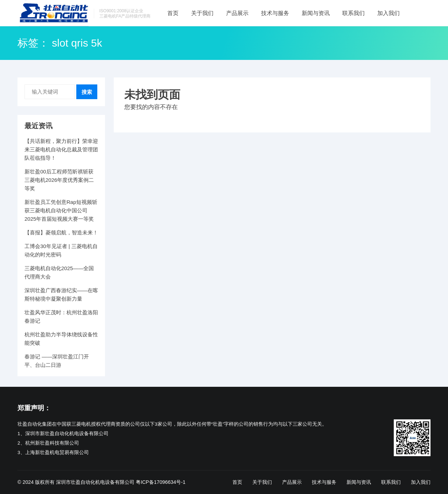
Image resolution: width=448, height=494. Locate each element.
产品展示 (237, 13)
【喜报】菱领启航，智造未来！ (61, 232)
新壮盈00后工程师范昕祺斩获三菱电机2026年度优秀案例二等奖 (59, 180)
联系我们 (353, 13)
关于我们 (202, 13)
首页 (173, 13)
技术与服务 (275, 13)
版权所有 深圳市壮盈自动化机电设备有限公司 (85, 482)
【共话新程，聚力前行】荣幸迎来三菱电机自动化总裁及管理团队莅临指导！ (61, 149)
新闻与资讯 (316, 13)
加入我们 (388, 13)
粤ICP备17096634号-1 (161, 482)
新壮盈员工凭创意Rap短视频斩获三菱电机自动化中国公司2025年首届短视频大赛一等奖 (61, 210)
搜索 (87, 92)
